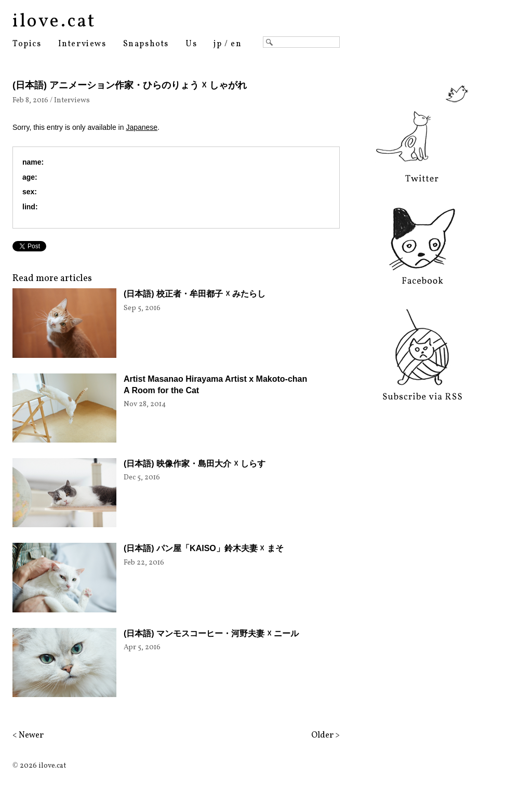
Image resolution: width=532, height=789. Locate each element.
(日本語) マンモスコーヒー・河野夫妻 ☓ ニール (211, 633)
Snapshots (146, 44)
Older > (325, 735)
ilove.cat (54, 22)
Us (191, 44)
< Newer (28, 735)
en (236, 44)
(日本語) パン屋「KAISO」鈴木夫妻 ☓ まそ (204, 548)
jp (218, 44)
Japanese (142, 127)
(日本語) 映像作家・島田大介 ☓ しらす (195, 464)
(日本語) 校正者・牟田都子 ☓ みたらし (195, 294)
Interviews (82, 44)
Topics (27, 44)
